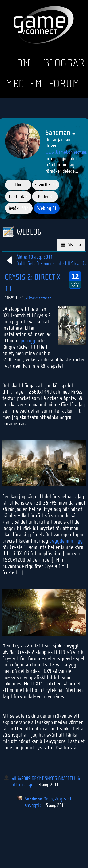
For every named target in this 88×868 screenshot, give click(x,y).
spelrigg (27, 340)
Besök (19, 208)
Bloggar (64, 63)
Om (23, 63)
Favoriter (46, 185)
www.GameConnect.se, (66, 152)
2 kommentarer (38, 298)
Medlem (24, 84)
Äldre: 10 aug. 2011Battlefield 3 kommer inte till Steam (44, 260)
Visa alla (71, 245)
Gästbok (18, 196)
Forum (64, 84)
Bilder (45, 196)
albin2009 (21, 778)
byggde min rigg (66, 541)
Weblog (47, 208)
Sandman (33, 799)
